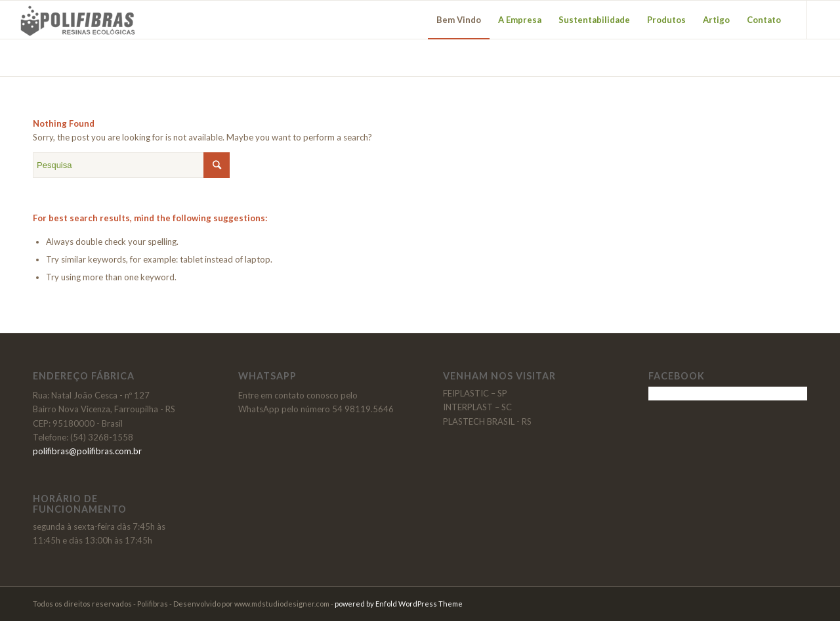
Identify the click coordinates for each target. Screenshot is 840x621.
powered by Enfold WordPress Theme (399, 604)
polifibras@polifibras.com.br (87, 451)
